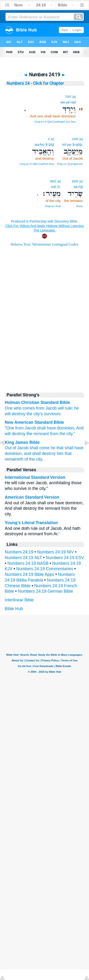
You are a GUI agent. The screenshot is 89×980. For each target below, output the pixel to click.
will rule (65, 408)
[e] (74, 97)
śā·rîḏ (78, 187)
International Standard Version (35, 477)
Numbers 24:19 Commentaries (45, 569)
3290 (75, 139)
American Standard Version (32, 497)
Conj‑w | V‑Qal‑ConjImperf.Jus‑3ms (55, 122)
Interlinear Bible (19, 600)
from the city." (63, 434)
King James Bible (22, 442)
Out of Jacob (17, 448)
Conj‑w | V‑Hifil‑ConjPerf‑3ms (37, 164)
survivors (52, 414)
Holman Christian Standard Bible (37, 402)
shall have (46, 428)
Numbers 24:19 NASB (28, 563)
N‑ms (80, 206)
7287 (68, 97)
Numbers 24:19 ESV (65, 558)
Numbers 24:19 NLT (23, 558)
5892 (53, 181)
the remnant (38, 434)
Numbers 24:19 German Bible (45, 591)
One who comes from (25, 408)
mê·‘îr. (56, 187)
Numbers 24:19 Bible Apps (29, 574)
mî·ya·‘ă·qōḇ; (72, 144)
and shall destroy (40, 454)
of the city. (34, 459)
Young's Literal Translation (31, 523)
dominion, (66, 428)
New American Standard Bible (34, 422)
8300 (75, 181)
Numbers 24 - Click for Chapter (35, 83)
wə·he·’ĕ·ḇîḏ (44, 144)
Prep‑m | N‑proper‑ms (70, 164)
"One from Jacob (20, 428)
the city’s (35, 414)
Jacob (51, 408)
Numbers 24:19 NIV (55, 552)
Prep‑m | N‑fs (53, 206)
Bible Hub (14, 609)
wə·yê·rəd (68, 102)
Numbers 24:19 (19, 552)
